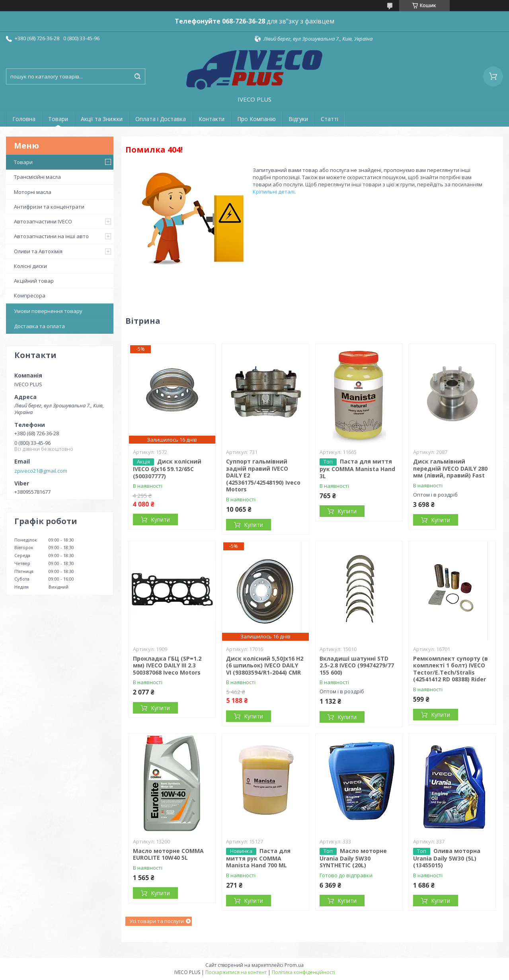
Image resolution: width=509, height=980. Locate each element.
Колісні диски (30, 266)
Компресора (30, 295)
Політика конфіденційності (303, 972)
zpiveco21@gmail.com (41, 471)
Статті (330, 119)
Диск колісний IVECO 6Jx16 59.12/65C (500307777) (167, 469)
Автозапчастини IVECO (43, 221)
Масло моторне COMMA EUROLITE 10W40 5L (168, 854)
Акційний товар (34, 281)
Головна (24, 119)
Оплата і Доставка (161, 119)
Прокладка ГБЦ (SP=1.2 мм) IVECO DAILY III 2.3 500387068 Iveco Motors (167, 665)
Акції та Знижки (102, 119)
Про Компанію (256, 119)
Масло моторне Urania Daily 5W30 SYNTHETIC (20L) (353, 858)
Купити (160, 519)
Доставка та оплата (39, 326)
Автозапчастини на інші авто (51, 236)
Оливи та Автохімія (38, 251)
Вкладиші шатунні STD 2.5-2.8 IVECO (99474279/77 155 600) (357, 665)
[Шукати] (137, 76)
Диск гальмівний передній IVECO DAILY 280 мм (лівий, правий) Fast (450, 468)
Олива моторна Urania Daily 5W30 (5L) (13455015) (447, 858)
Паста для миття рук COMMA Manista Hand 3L (357, 469)
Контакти (212, 119)
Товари (58, 119)
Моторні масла (33, 192)
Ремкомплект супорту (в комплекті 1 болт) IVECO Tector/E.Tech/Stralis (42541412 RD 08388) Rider (450, 669)
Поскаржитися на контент (236, 972)
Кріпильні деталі (274, 192)
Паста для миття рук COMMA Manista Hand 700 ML (258, 858)
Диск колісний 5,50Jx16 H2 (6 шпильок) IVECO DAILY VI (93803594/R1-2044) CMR (265, 665)
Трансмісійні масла (37, 177)
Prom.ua (294, 965)
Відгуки (298, 119)
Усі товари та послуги (157, 921)
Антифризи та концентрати (49, 207)
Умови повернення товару (48, 311)
